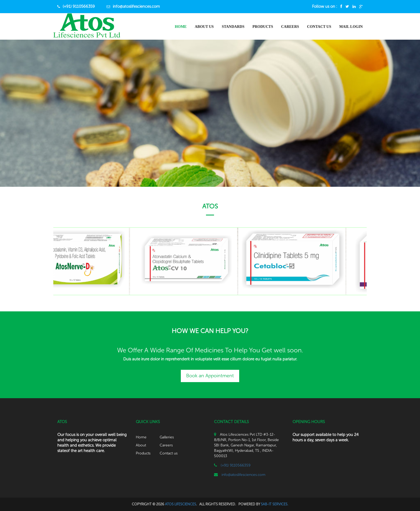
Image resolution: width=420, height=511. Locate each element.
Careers (290, 27)
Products (263, 27)
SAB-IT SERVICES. (275, 504)
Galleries (167, 437)
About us (204, 27)
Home (181, 27)
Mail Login (351, 27)
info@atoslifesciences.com (136, 6)
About (141, 445)
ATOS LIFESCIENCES (181, 504)
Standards (233, 27)
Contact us (169, 453)
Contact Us (319, 27)
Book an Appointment (210, 376)
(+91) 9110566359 (79, 6)
